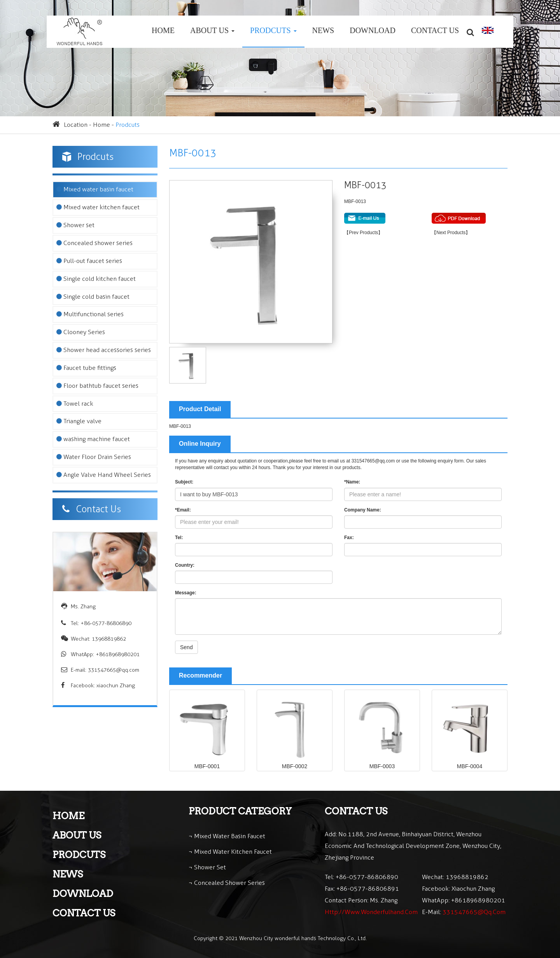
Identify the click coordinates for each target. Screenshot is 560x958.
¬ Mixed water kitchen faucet (230, 852)
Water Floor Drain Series (94, 457)
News (323, 30)
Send (186, 647)
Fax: (349, 538)
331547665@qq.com (114, 670)
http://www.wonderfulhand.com (371, 912)
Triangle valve (79, 421)
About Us (212, 30)
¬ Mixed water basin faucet (227, 836)
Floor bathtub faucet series (97, 386)
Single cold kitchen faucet (96, 279)
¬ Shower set (207, 867)
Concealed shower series (94, 243)
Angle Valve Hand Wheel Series (104, 475)
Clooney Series (81, 332)
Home (163, 30)
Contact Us (435, 30)
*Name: (352, 482)
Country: (185, 565)
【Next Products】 (451, 233)
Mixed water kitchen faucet (98, 207)
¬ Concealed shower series (227, 883)
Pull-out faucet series (89, 261)
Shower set (75, 225)
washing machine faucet (93, 439)
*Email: (183, 510)
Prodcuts (273, 30)
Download (373, 30)
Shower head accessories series (104, 350)
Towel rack (75, 404)
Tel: (179, 538)
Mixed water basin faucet (95, 189)
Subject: (184, 482)
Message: (186, 593)
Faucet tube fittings (86, 368)
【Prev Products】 (363, 233)
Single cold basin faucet (93, 297)
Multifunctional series (90, 314)
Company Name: (363, 510)
